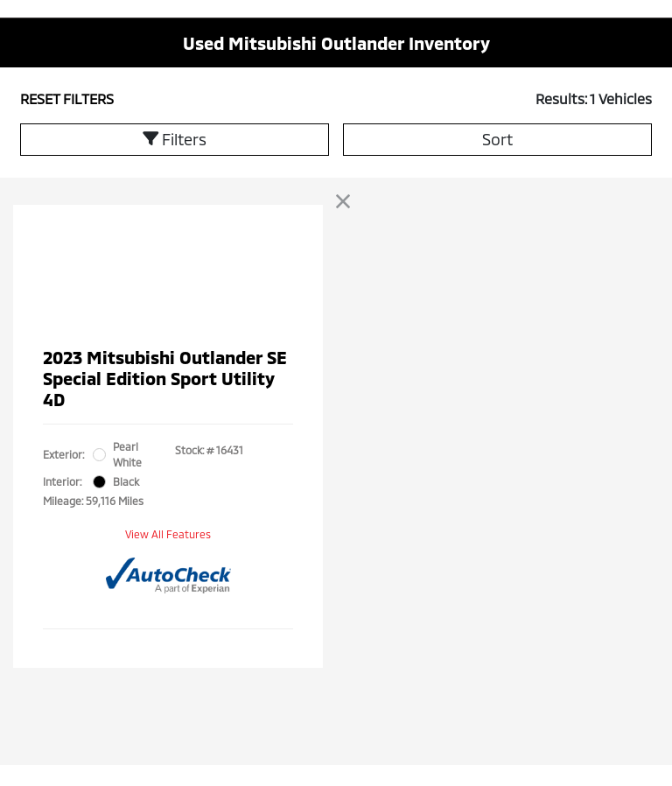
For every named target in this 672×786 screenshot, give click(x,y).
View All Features (168, 534)
